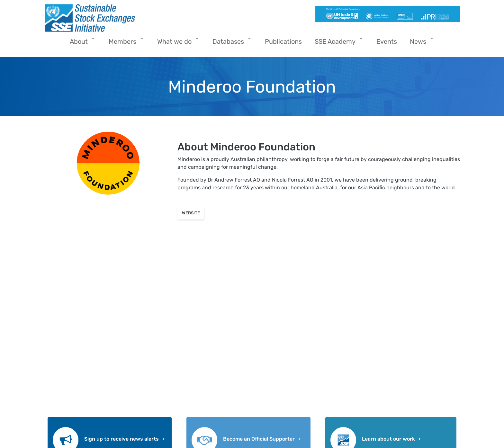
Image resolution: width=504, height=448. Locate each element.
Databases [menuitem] (230, 44)
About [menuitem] (80, 44)
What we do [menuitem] (176, 44)
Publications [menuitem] (283, 41)
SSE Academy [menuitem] (337, 44)
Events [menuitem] (387, 41)
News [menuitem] (420, 44)
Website (191, 213)
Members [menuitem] (124, 44)
